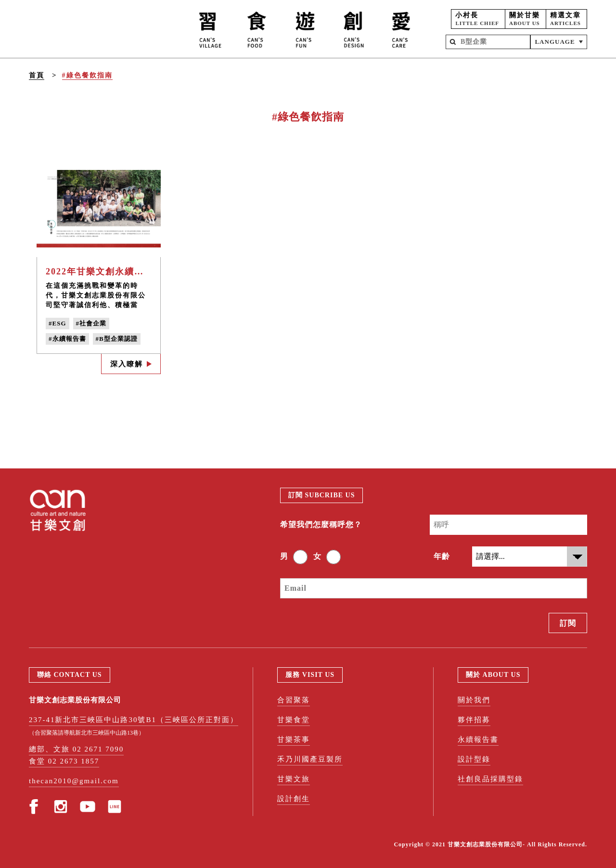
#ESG (58, 323)
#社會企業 (91, 323)
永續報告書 (478, 739)
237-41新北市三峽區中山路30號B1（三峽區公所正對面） (134, 720)
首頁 (37, 75)
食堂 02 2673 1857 (64, 761)
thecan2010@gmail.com (74, 781)
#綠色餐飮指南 (87, 75)
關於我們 (474, 700)
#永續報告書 (67, 339)
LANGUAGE (555, 42)
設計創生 (294, 799)
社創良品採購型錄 (490, 779)
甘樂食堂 (294, 720)
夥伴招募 (474, 720)
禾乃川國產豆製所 (310, 759)
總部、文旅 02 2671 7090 (76, 749)
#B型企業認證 (117, 339)
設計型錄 (474, 759)
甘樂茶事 (294, 739)
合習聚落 (294, 700)
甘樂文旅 (294, 779)
